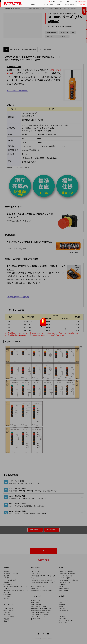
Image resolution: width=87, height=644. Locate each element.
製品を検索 (82, 5)
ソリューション (41, 5)
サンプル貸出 (51, 530)
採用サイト (69, 1)
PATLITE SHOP (54, 1)
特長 (6, 50)
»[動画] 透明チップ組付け (18, 297)
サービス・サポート (70, 5)
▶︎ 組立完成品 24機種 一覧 (17, 91)
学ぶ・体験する (51, 5)
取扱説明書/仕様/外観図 (29, 50)
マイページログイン (82, 1)
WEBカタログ (15, 50)
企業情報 (62, 1)
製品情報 (33, 5)
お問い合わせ (34, 530)
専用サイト (60, 5)
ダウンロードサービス (46, 50)
